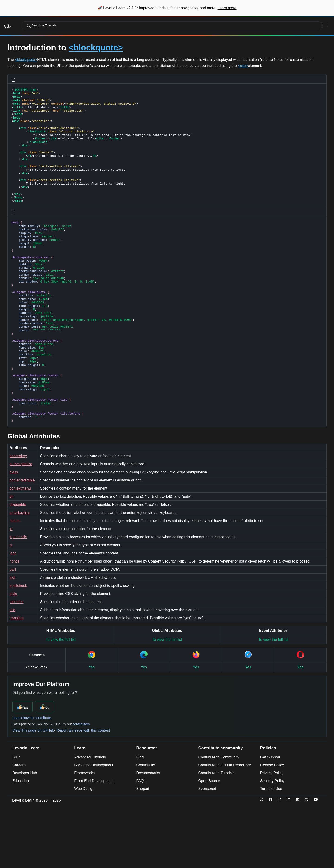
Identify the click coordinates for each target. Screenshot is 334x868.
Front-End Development (94, 844)
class (14, 535)
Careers (19, 828)
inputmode (18, 600)
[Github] (309, 863)
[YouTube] (318, 863)
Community (146, 828)
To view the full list (61, 703)
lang (13, 616)
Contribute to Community (219, 820)
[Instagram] (282, 863)
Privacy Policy (272, 836)
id (11, 592)
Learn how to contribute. (32, 781)
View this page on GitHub (33, 794)
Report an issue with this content (83, 794)
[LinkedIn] (291, 863)
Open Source (209, 844)
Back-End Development (94, 828)
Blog (140, 820)
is (11, 608)
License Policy (272, 828)
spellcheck (18, 649)
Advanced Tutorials (90, 820)
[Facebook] (273, 863)
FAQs (141, 844)
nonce (15, 624)
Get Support (270, 820)
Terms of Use (271, 852)
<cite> (243, 66)
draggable (18, 568)
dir (12, 560)
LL (8, 26)
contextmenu (20, 552)
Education (21, 844)
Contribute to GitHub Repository (225, 828)
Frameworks (84, 836)
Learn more (227, 8)
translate (17, 681)
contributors (81, 787)
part (13, 633)
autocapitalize (21, 527)
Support (143, 852)
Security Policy (272, 844)
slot (12, 641)
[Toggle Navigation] (325, 26)
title (12, 673)
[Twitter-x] (264, 863)
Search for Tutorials (41, 26)
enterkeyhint (20, 576)
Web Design (84, 852)
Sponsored (207, 852)
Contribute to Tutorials (217, 836)
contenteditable (22, 543)
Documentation (149, 836)
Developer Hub (25, 836)
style (13, 657)
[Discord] (300, 863)
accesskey (18, 519)
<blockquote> (96, 48)
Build (16, 820)
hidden (15, 584)
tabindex (17, 665)
